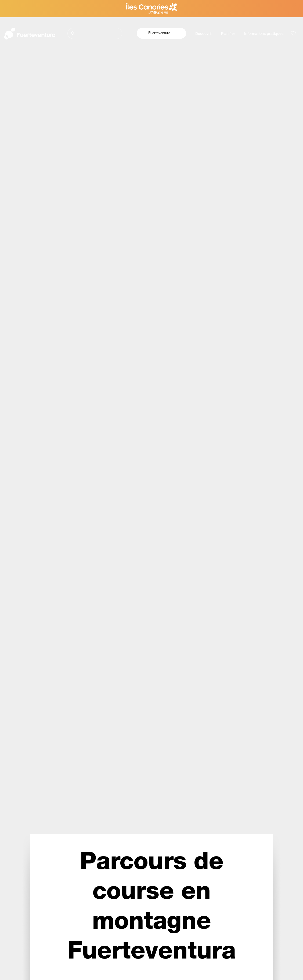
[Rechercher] (95, 33)
